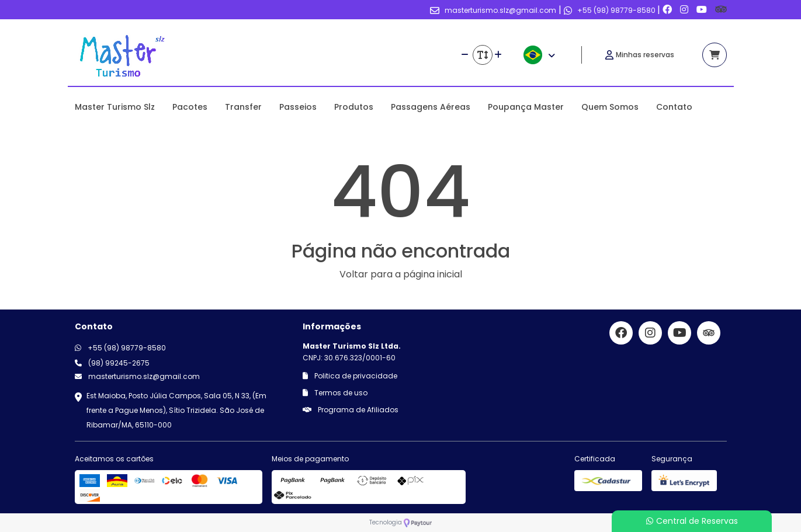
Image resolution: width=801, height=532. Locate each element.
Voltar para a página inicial (401, 274)
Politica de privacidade (350, 376)
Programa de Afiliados (351, 410)
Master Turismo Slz (115, 107)
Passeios (298, 107)
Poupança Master (526, 107)
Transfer (243, 107)
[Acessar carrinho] (715, 55)
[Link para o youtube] (703, 10)
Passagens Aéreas (431, 107)
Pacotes (190, 107)
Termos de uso (335, 393)
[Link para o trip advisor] (721, 10)
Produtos (354, 107)
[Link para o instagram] (685, 10)
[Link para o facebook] (668, 10)
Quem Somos (610, 107)
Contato (674, 107)
